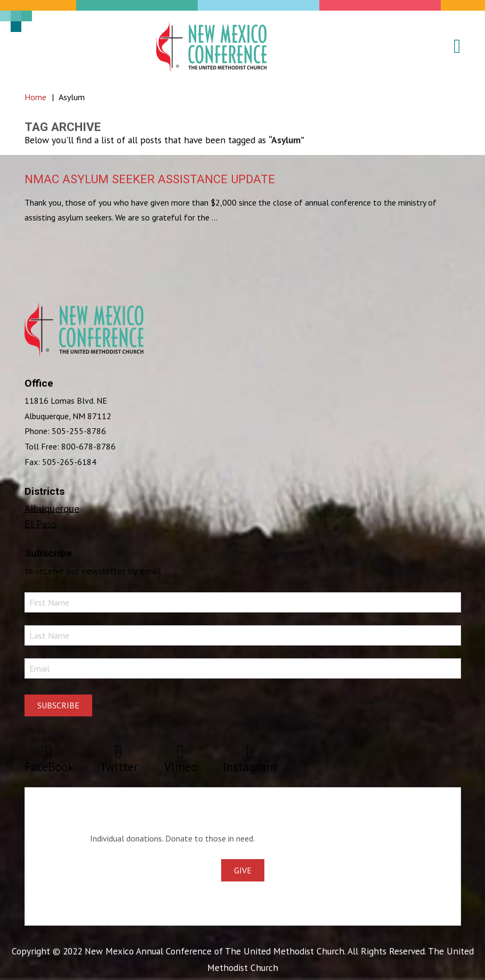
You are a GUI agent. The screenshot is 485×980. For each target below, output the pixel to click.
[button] (451, 46)
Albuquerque (52, 508)
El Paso (41, 523)
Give (243, 870)
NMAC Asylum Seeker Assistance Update (150, 179)
